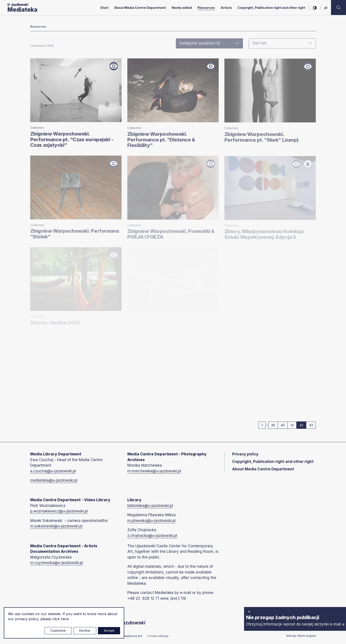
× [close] (249, 611)
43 (313, 425)
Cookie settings (158, 636)
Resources (206, 8)
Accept (109, 630)
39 (275, 425)
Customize (58, 630)
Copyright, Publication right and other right (271, 8)
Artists (226, 8)
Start (104, 8)
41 (294, 425)
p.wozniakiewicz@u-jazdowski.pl (59, 511)
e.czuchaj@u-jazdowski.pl (53, 471)
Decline (85, 630)
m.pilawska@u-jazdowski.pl (151, 521)
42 (303, 425)
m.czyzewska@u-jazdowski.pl (57, 563)
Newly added (182, 8)
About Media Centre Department (140, 8)
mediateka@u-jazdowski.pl (54, 480)
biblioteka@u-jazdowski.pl (150, 506)
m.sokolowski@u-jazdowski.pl (56, 526)
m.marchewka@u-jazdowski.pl (154, 471)
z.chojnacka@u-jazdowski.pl (152, 536)
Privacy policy (245, 454)
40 (284, 425)
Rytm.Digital (307, 636)
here (65, 619)
